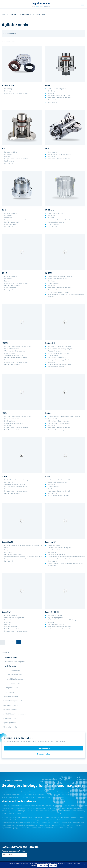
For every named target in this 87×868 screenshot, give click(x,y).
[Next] (19, 642)
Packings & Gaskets (11, 705)
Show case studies (43, 754)
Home (4, 15)
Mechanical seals (26, 15)
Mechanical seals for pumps (15, 661)
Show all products (10, 727)
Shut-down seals (13, 683)
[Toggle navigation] (83, 4)
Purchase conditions (41, 865)
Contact (76, 865)
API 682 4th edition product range (16, 714)
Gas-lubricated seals (15, 675)
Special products (10, 722)
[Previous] (2, 642)
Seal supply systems (11, 696)
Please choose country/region (13, 851)
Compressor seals (12, 688)
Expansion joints (10, 718)
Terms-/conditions (26, 865)
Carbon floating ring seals (13, 701)
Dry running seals (14, 670)
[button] (43, 34)
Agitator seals (11, 666)
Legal (70, 865)
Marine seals (10, 692)
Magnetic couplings (11, 709)
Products (13, 15)
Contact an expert (44, 748)
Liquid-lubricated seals (16, 679)
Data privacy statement (58, 865)
